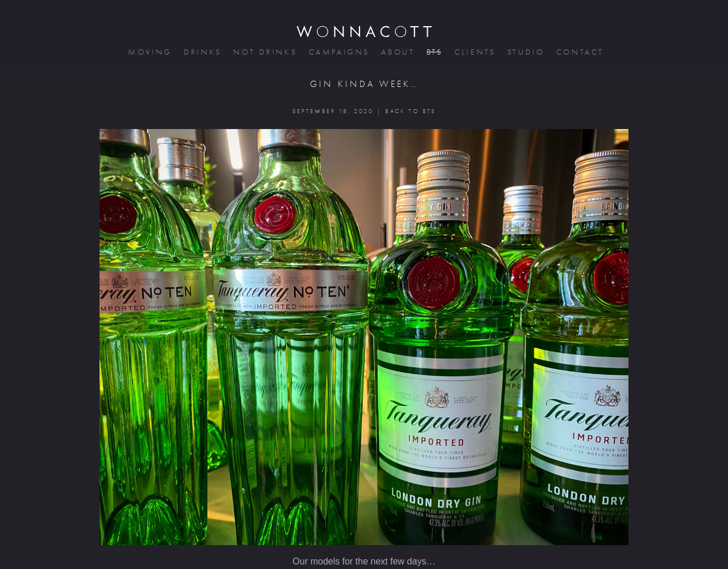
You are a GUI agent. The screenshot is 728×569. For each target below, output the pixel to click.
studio (525, 52)
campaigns (338, 52)
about (397, 52)
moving (149, 52)
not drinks (264, 52)
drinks (202, 52)
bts (434, 52)
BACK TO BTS (410, 111)
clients (474, 52)
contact (579, 52)
